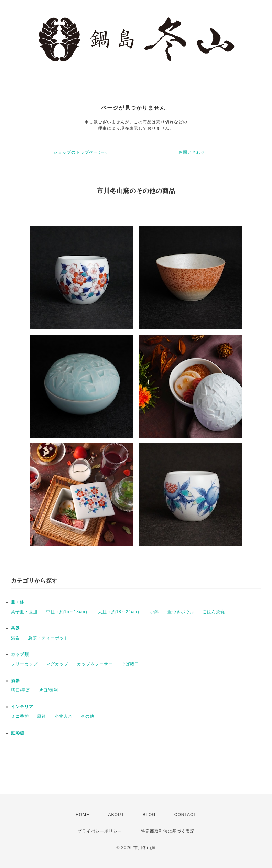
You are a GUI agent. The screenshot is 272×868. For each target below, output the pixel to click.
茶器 (15, 628)
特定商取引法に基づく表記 (168, 831)
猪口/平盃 (21, 690)
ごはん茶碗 (214, 612)
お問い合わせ (192, 152)
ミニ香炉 (20, 716)
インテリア (22, 707)
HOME (83, 815)
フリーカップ (24, 664)
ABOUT (116, 815)
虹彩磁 (18, 733)
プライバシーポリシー (100, 831)
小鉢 (154, 612)
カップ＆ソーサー (95, 664)
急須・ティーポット (48, 638)
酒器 (15, 681)
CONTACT (185, 815)
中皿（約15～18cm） (68, 612)
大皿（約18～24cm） (120, 612)
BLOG (149, 815)
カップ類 (20, 654)
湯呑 (15, 638)
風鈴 (42, 716)
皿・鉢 (18, 602)
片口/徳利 (48, 690)
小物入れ (64, 716)
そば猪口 (130, 664)
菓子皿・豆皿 (24, 612)
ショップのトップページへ (80, 152)
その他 (88, 716)
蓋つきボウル (181, 612)
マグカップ (57, 664)
